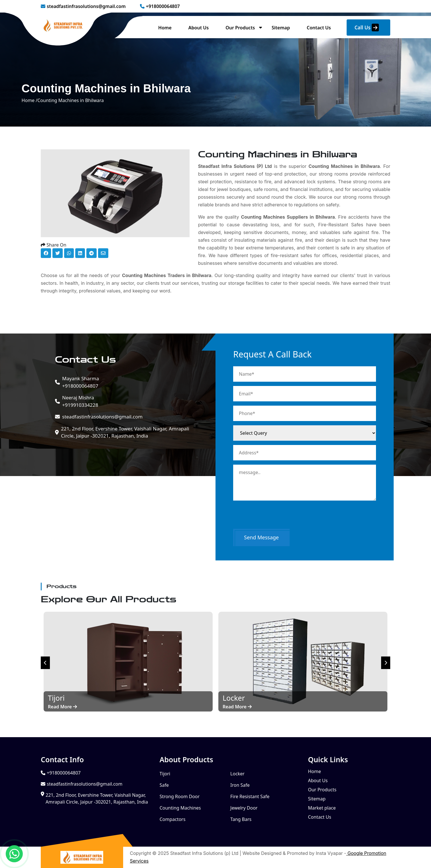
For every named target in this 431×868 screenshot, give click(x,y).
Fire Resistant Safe (250, 796)
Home (165, 28)
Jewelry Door (244, 808)
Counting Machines (180, 808)
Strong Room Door (180, 796)
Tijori (165, 774)
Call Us (367, 28)
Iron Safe (240, 785)
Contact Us (319, 28)
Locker (237, 774)
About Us (199, 28)
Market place (322, 808)
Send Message (261, 537)
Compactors (173, 819)
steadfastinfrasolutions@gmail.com (83, 6)
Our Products (240, 28)
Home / (30, 100)
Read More (62, 707)
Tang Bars (241, 819)
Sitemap (281, 28)
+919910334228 (80, 401)
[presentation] (277, 518)
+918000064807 (160, 6)
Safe (164, 785)
